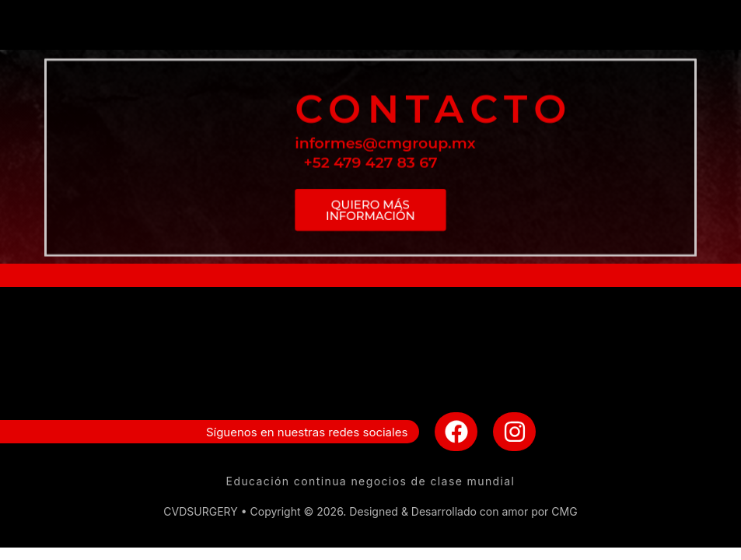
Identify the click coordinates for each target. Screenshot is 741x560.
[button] (370, 25)
